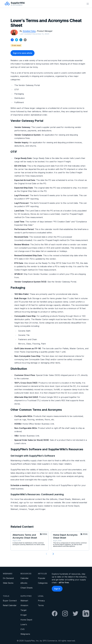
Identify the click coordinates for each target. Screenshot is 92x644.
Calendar (25, 578)
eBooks (24, 583)
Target (23, 610)
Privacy (41, 601)
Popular (42, 578)
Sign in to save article (23, 53)
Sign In (57, 589)
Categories (43, 583)
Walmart (24, 601)
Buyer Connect (10, 601)
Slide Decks (8, 583)
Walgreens (25, 634)
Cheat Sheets (27, 588)
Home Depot (26, 620)
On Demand (8, 578)
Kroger (24, 615)
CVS (22, 629)
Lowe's (24, 624)
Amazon (24, 605)
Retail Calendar (10, 605)
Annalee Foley (29, 31)
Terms (41, 605)
